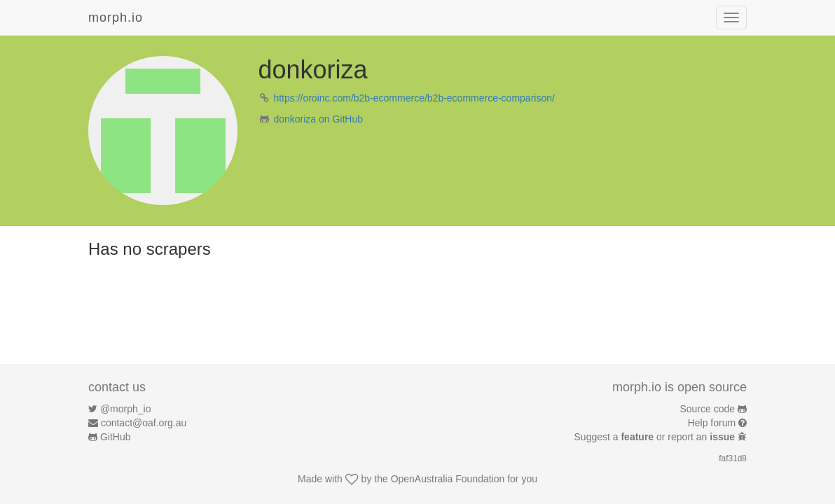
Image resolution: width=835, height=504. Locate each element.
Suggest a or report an (656, 437)
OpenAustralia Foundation (448, 479)
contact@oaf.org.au (144, 423)
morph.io (116, 17)
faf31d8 (733, 458)
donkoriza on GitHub (318, 119)
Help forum (712, 423)
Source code (708, 409)
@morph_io (126, 409)
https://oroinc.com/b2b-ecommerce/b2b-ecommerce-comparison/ (414, 98)
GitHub (116, 437)
